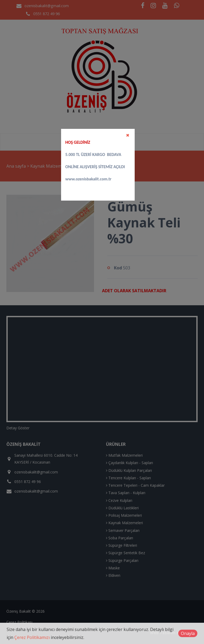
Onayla (188, 633)
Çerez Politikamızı (32, 637)
